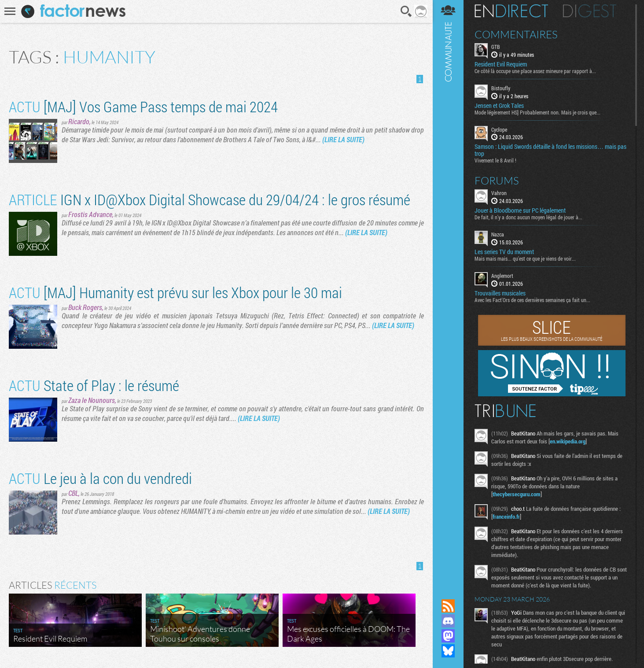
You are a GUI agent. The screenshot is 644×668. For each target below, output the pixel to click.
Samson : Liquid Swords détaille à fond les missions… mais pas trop (550, 150)
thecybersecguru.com (517, 494)
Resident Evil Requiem (501, 64)
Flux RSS (448, 606)
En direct (511, 11)
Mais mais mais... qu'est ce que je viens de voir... (525, 258)
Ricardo (79, 121)
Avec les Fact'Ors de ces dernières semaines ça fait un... (532, 300)
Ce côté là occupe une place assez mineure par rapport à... (535, 71)
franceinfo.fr (506, 517)
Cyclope (499, 129)
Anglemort (502, 276)
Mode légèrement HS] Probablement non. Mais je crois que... (537, 112)
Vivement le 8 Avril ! (495, 160)
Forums (497, 181)
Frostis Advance (90, 214)
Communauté (448, 291)
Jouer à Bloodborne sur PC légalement (520, 210)
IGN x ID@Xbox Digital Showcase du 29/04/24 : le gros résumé (210, 199)
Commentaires (516, 34)
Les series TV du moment (504, 252)
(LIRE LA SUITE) (343, 139)
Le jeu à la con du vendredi (100, 478)
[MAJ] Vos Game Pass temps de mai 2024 (143, 106)
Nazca (498, 234)
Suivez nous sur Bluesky (448, 651)
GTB (496, 47)
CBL (73, 493)
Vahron (499, 193)
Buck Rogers (85, 307)
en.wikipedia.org (568, 441)
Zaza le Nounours (92, 400)
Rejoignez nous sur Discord (448, 621)
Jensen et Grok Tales (499, 106)
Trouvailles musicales (500, 293)
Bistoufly (501, 88)
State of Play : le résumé (94, 385)
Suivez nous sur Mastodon (448, 636)
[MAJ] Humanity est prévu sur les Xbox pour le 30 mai (175, 292)
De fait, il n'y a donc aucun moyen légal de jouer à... (528, 217)
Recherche (406, 11)
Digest (590, 11)
